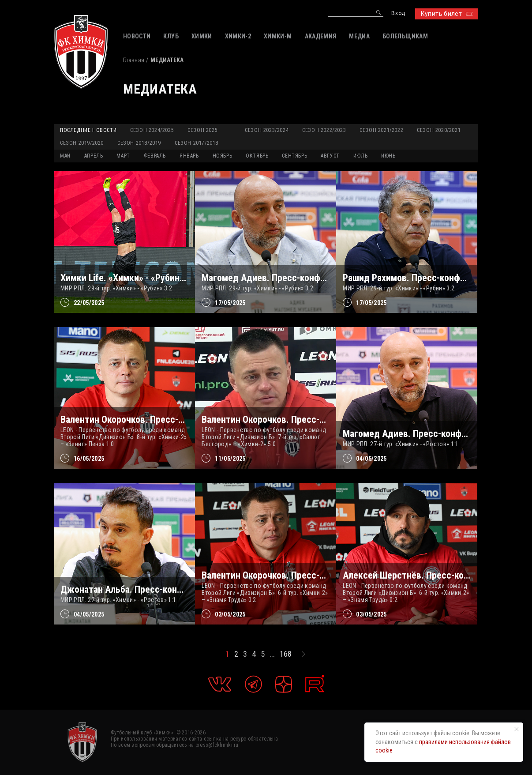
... (272, 654)
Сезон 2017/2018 (197, 143)
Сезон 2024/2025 (152, 130)
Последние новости (88, 130)
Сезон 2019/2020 (82, 143)
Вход (398, 13)
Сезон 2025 (202, 130)
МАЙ (65, 156)
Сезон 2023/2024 (267, 130)
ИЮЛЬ (360, 156)
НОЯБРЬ (223, 156)
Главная (134, 60)
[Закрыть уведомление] (517, 729)
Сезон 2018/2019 (139, 143)
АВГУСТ (330, 156)
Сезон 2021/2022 (381, 130)
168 (286, 654)
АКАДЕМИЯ (321, 36)
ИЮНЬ (388, 156)
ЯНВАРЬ (189, 156)
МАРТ (123, 156)
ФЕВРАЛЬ (155, 156)
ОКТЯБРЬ (257, 156)
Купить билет (447, 14)
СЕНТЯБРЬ (294, 156)
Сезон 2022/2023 (324, 130)
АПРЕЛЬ (94, 156)
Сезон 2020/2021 (439, 130)
